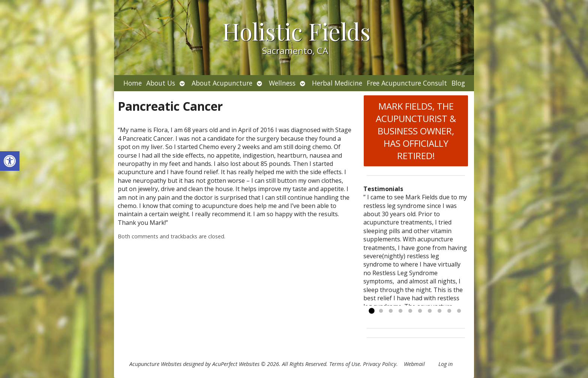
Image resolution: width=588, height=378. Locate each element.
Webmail (414, 364)
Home (133, 83)
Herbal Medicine (337, 83)
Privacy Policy (380, 364)
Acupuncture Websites (155, 364)
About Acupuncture (222, 83)
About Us (161, 83)
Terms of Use (345, 364)
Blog (458, 83)
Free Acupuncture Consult (407, 83)
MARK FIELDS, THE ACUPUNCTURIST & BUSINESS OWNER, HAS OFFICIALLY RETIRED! (416, 131)
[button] (10, 161)
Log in (445, 364)
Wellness (282, 83)
